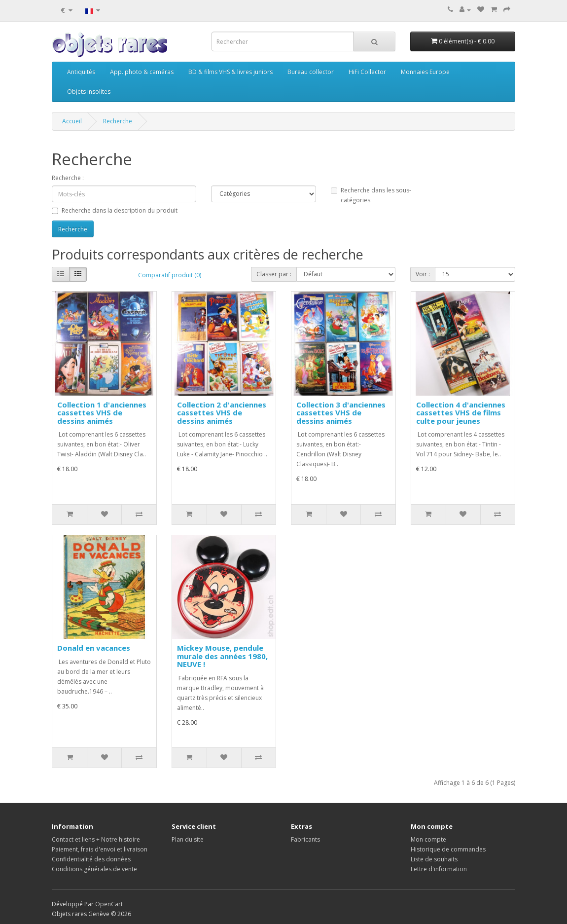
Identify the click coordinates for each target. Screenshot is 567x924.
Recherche (118, 121)
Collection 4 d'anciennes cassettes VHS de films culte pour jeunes (461, 413)
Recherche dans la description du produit (115, 210)
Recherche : (68, 178)
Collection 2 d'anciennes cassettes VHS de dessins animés (222, 413)
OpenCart (109, 904)
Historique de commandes (448, 849)
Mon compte (428, 839)
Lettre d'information (439, 869)
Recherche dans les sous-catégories (371, 195)
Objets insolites (89, 92)
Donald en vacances (94, 648)
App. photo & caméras (142, 72)
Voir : (423, 274)
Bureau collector (311, 72)
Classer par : (274, 274)
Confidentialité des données (91, 859)
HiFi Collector (367, 72)
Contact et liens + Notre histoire (96, 839)
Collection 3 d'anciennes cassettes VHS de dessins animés (341, 413)
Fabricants (305, 839)
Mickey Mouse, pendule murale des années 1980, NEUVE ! (222, 656)
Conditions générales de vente (94, 869)
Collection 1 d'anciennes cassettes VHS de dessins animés (102, 413)
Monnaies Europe (425, 72)
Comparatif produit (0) (170, 275)
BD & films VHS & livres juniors (230, 72)
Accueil (72, 121)
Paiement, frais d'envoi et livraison (100, 849)
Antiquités (81, 72)
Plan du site (188, 839)
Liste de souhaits (434, 859)
